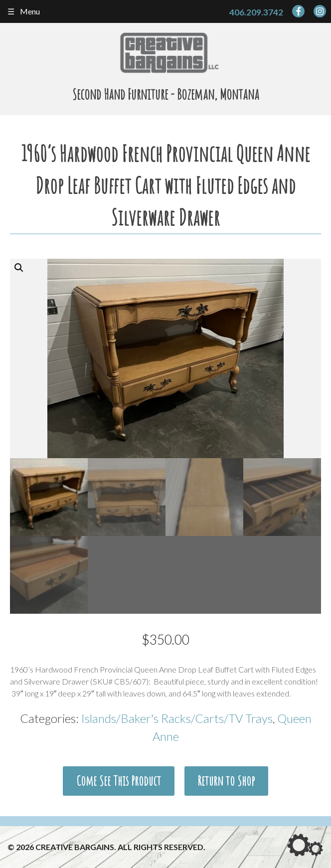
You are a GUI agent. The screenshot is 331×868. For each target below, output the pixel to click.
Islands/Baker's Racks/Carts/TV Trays (177, 718)
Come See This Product (119, 781)
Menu (30, 11)
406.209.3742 (256, 12)
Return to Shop (226, 781)
